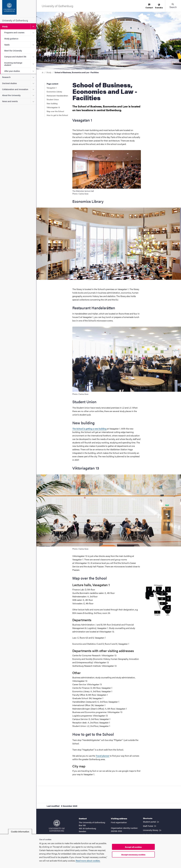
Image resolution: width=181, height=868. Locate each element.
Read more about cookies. (88, 861)
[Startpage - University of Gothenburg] (18, 9)
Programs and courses (14, 32)
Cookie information (20, 832)
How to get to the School (57, 115)
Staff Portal (150, 826)
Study (5, 26)
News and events (10, 101)
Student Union (53, 99)
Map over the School (55, 111)
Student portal (151, 822)
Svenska (159, 6)
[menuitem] (149, 6)
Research (6, 77)
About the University (11, 95)
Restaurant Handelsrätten (57, 96)
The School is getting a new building (89, 429)
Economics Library (54, 92)
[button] (173, 6)
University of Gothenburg (15, 20)
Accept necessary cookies (133, 855)
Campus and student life (15, 57)
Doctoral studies (9, 83)
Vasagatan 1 (52, 88)
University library (152, 830)
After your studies (12, 71)
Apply (7, 44)
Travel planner (103, 756)
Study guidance (11, 38)
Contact (149, 6)
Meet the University (13, 50)
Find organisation (119, 822)
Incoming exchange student (13, 64)
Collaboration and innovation (15, 89)
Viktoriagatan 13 (53, 107)
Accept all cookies (133, 847)
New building (52, 103)
